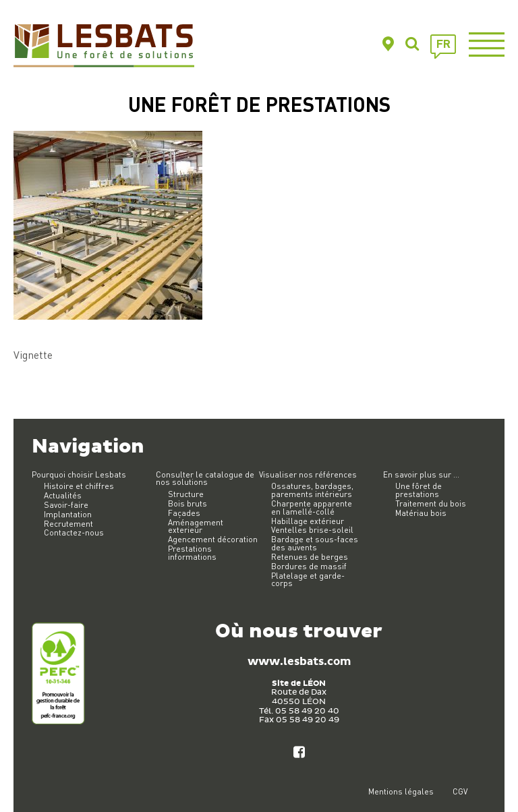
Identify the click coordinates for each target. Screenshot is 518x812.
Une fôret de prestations (419, 490)
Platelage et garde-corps (308, 580)
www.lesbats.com (299, 662)
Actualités (63, 495)
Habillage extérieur (308, 521)
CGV (460, 791)
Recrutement (68, 524)
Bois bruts (188, 503)
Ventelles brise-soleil (312, 530)
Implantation (68, 514)
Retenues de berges (310, 557)
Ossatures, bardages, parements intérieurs (312, 490)
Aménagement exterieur (196, 526)
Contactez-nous (74, 532)
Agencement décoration (213, 539)
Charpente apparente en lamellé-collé (312, 507)
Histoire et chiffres (79, 486)
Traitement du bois (431, 503)
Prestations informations (192, 553)
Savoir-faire (66, 505)
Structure (186, 494)
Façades (184, 513)
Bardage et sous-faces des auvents (315, 543)
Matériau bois (421, 513)
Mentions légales (401, 791)
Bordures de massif (309, 566)
